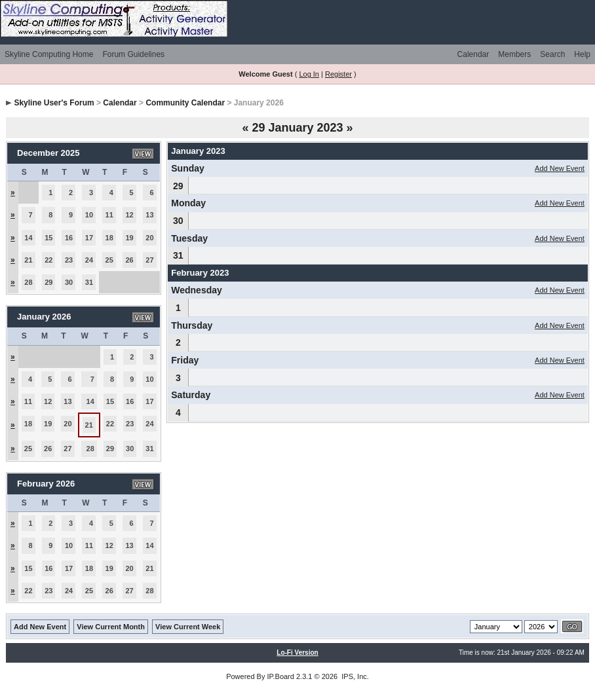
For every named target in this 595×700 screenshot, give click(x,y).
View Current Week (188, 627)
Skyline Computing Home (49, 54)
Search (552, 54)
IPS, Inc (354, 676)
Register (338, 74)
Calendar (473, 54)
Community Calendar (185, 103)
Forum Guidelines (133, 54)
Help (582, 54)
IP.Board (281, 676)
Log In (309, 74)
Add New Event (560, 168)
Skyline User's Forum (54, 103)
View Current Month (111, 627)
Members (514, 54)
